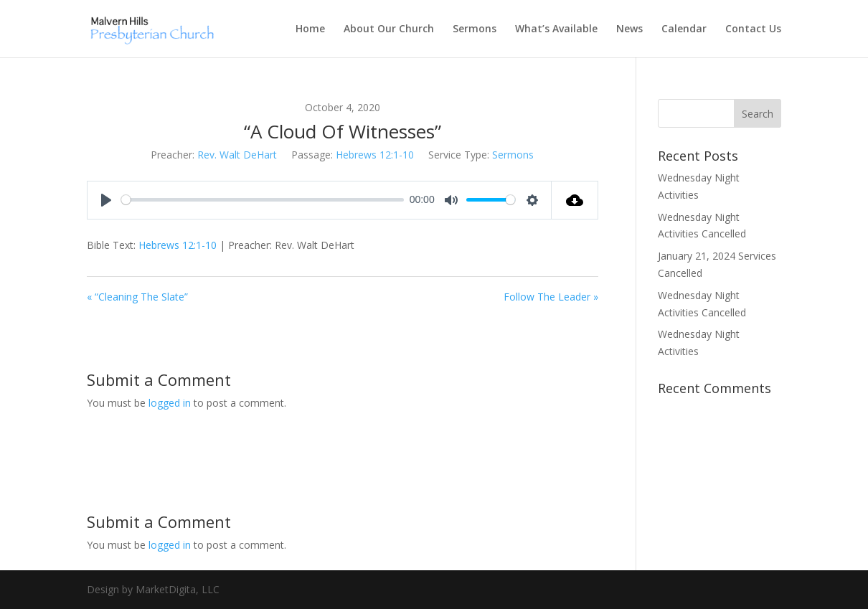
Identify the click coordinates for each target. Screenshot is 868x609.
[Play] (106, 200)
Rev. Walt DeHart (237, 155)
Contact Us (753, 29)
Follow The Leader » (551, 297)
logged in (170, 403)
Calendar (684, 29)
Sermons (475, 29)
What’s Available (556, 29)
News (629, 29)
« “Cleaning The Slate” (137, 297)
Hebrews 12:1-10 (375, 155)
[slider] (263, 200)
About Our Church (389, 29)
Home (310, 29)
